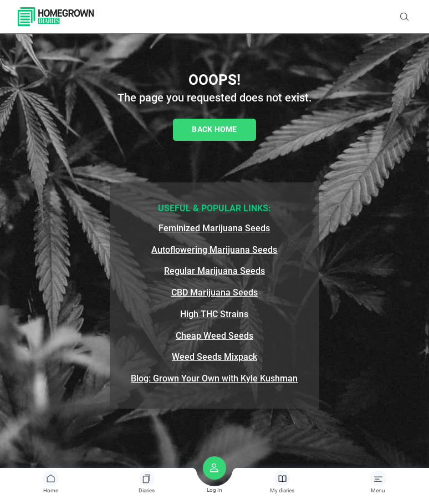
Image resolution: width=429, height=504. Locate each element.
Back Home (214, 129)
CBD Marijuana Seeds (214, 292)
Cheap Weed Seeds (214, 336)
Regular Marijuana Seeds (214, 271)
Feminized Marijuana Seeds (214, 228)
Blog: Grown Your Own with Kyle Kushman (214, 378)
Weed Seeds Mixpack (214, 357)
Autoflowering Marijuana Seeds (214, 250)
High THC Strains (214, 314)
